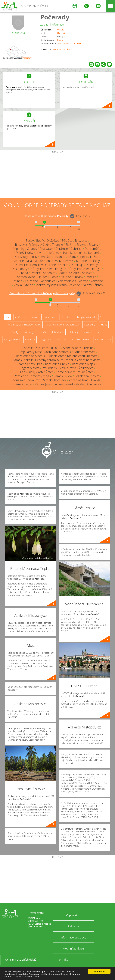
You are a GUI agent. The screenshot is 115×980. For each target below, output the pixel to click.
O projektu (73, 915)
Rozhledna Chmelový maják (32, 376)
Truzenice (31, 281)
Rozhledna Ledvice (87, 376)
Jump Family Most (30, 352)
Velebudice (48, 281)
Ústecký (61, 33)
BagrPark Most (30, 368)
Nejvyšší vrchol (12, 340)
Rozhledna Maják (83, 364)
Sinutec (42, 277)
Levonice (60, 257)
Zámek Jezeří (44, 384)
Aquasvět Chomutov (26, 380)
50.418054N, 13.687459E (69, 43)
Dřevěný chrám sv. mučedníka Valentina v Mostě (68, 360)
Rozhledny (90, 325)
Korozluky (21, 257)
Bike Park (30, 340)
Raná (25, 273)
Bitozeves (81, 241)
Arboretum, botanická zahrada (62, 325)
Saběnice (49, 273)
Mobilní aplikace (73, 948)
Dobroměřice (94, 249)
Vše (8, 317)
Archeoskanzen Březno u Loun (40, 348)
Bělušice (67, 241)
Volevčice (97, 281)
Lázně (100, 332)
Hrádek (67, 253)
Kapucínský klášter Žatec (37, 372)
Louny (60, 40)
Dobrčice (76, 249)
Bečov (30, 241)
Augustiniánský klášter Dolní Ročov (78, 384)
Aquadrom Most (84, 352)
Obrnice (51, 265)
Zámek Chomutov (54, 380)
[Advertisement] (57, 175)
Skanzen (105, 317)
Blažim (70, 245)
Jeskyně (88, 332)
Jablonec (80, 253)
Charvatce (46, 249)
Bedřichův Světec (48, 241)
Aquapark (50, 317)
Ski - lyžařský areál (85, 317)
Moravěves (66, 261)
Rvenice (36, 273)
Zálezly (87, 285)
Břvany (94, 245)
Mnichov (51, 261)
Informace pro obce (73, 937)
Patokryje (77, 265)
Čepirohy (18, 249)
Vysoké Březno (57, 285)
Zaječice (75, 285)
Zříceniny (29, 332)
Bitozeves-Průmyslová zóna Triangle (39, 245)
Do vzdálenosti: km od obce (46, 216)
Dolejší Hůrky (24, 253)
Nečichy (95, 261)
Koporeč (94, 253)
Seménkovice (26, 277)
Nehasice (22, 265)
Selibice (87, 273)
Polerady (92, 265)
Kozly (34, 257)
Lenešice (46, 257)
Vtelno (29, 285)
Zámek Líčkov (63, 376)
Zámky (15, 332)
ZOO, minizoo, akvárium (27, 317)
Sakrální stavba (103, 340)
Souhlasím (99, 971)
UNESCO (66, 317)
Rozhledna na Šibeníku (31, 356)
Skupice (66, 277)
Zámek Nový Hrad (30, 364)
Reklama (73, 926)
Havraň (41, 253)
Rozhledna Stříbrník (58, 352)
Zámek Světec (23, 384)
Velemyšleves (67, 281)
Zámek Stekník (23, 360)
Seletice (74, 273)
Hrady (104, 325)
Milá (29, 261)
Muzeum (62, 340)
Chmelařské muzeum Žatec (75, 372)
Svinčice (91, 277)
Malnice (19, 261)
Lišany (72, 257)
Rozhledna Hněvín (57, 364)
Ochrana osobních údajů (21, 960)
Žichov (99, 285)
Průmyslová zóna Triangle (47, 269)
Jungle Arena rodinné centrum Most (73, 356)
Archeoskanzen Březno (78, 348)
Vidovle (83, 281)
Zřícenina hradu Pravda (85, 380)
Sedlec (62, 273)
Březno (82, 245)
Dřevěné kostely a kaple (51, 332)
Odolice (63, 265)
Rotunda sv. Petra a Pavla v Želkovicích (68, 368)
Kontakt (63, 960)
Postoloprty (20, 269)
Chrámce (62, 249)
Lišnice (83, 257)
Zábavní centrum (81, 340)
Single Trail (46, 340)
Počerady (55, 17)
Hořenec (54, 253)
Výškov (61, 30)
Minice (39, 261)
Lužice (94, 257)
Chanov (32, 249)
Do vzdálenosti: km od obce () (42, 293)
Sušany (78, 277)
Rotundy (74, 332)
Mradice (81, 261)
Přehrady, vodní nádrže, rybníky (25, 325)
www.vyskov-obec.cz (63, 49)
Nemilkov (36, 265)
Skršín (54, 277)
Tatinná (17, 281)
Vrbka (18, 285)
